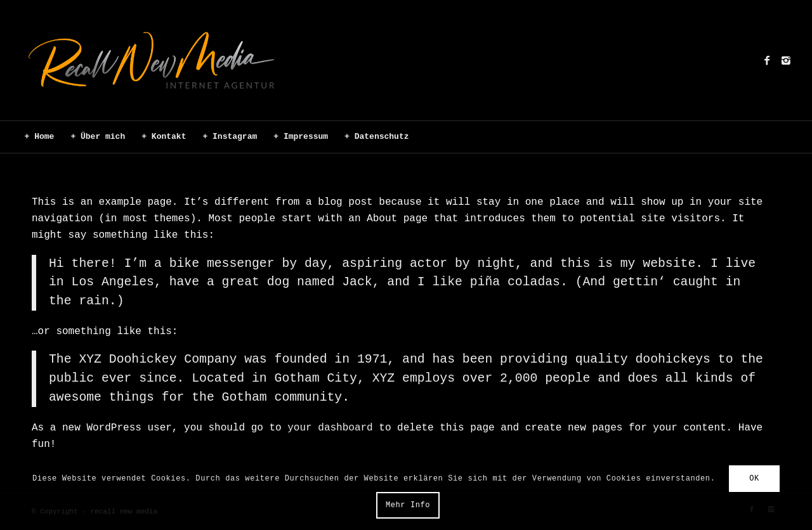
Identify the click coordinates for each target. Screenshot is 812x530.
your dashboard (330, 428)
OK (754, 479)
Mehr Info (408, 505)
